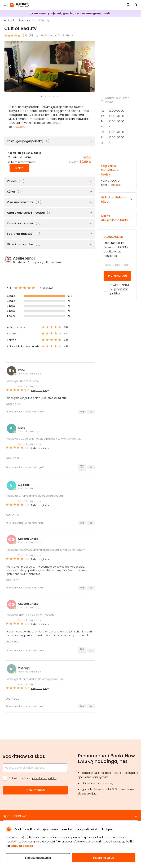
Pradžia (23, 20)
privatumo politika (44, 778)
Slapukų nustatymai (38, 858)
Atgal (11, 20)
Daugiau (20, 127)
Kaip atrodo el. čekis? (114, 175)
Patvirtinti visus (103, 858)
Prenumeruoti (118, 276)
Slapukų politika (22, 846)
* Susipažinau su (120, 289)
